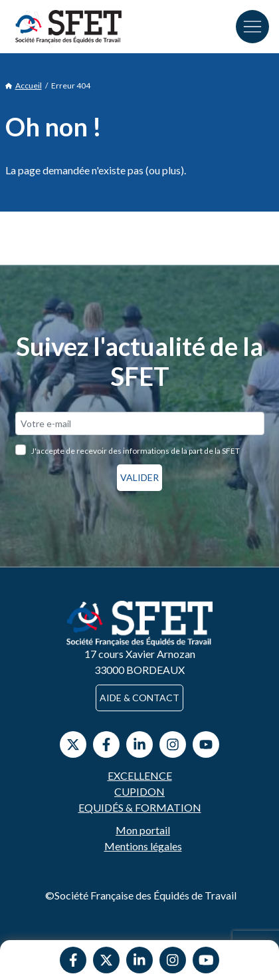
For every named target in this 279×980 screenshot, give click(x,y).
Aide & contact (139, 698)
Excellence (140, 775)
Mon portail (143, 830)
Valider (139, 477)
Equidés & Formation (140, 807)
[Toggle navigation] (252, 27)
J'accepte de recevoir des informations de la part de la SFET (136, 451)
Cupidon (139, 791)
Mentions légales (143, 846)
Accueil (24, 86)
